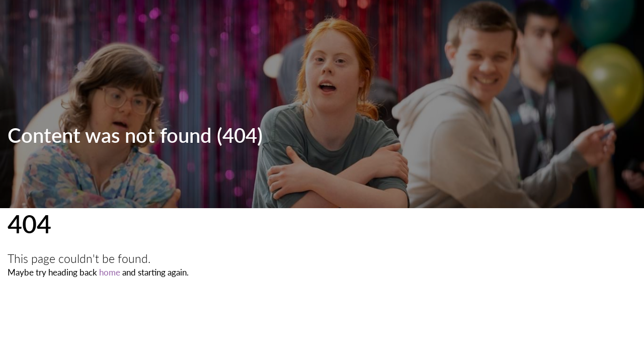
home (110, 272)
